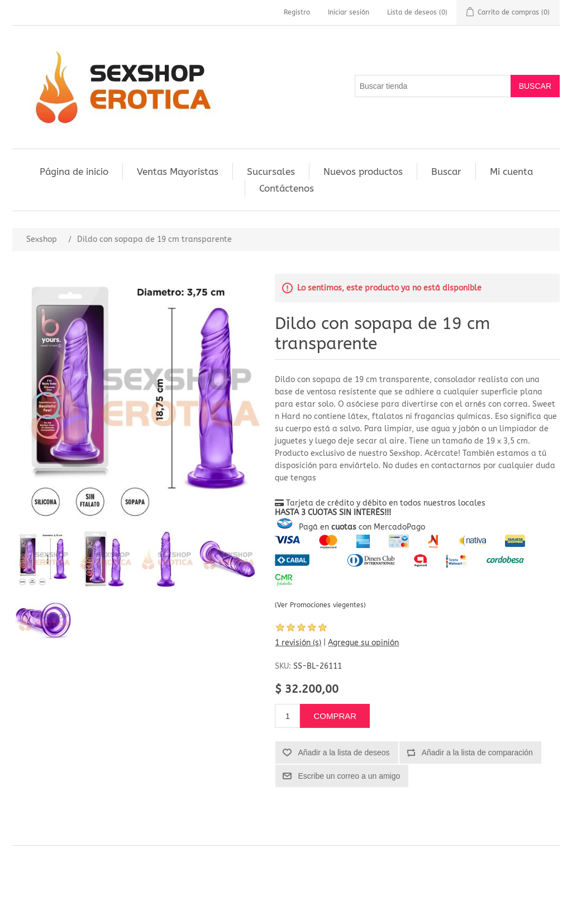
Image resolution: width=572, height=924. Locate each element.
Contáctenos (287, 188)
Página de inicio (74, 172)
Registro (297, 12)
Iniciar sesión (349, 12)
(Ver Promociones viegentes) (320, 605)
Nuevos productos (363, 172)
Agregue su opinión (363, 643)
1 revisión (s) (298, 643)
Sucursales (271, 172)
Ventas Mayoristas (178, 172)
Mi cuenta (511, 172)
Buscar (446, 172)
